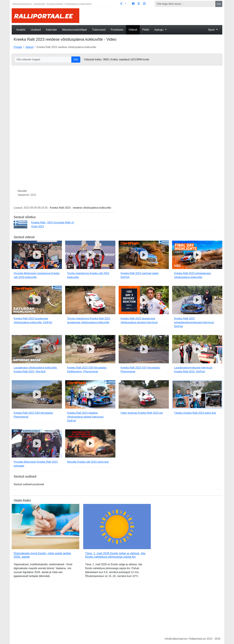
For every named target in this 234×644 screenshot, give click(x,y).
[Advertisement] (153, 16)
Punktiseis (117, 30)
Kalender (52, 30)
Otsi (219, 4)
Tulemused (99, 30)
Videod (133, 30)
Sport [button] (212, 30)
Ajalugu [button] (159, 30)
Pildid (146, 30)
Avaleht (21, 30)
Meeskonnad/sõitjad (75, 30)
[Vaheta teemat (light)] (123, 4)
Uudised (36, 30)
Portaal (18, 47)
